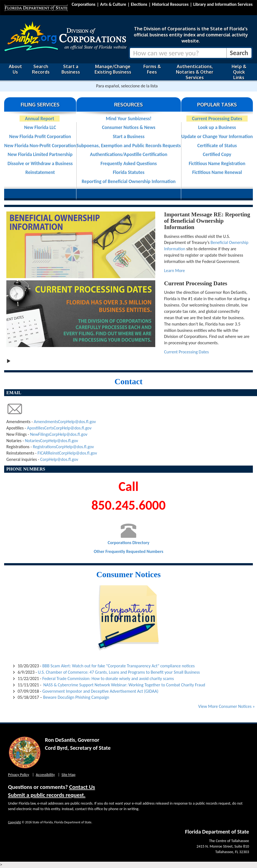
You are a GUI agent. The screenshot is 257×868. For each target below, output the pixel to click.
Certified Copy (217, 154)
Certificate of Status (217, 146)
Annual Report (40, 119)
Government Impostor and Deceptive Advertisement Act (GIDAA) (100, 691)
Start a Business (71, 69)
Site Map (68, 775)
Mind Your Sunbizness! (129, 119)
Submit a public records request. (47, 795)
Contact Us (82, 787)
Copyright (14, 822)
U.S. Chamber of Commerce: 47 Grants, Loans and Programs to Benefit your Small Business (119, 672)
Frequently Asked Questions (128, 163)
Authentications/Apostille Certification (128, 154)
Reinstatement (40, 172)
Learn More (174, 271)
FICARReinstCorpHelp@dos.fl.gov (67, 453)
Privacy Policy (19, 775)
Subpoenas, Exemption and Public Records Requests (128, 146)
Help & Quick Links (239, 72)
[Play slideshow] (9, 361)
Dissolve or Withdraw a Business (40, 163)
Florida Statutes (129, 172)
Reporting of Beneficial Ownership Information (129, 181)
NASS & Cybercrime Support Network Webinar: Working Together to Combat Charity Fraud (124, 685)
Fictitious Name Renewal (217, 172)
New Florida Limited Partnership (40, 154)
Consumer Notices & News (129, 127)
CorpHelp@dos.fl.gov (59, 459)
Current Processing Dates (217, 119)
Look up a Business (217, 127)
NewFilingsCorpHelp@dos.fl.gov (59, 434)
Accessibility (45, 775)
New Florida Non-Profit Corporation (40, 146)
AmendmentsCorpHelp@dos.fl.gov (65, 422)
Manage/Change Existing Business (113, 69)
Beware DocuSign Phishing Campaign (76, 697)
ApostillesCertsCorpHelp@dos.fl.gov (59, 428)
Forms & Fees (152, 69)
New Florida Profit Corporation (40, 136)
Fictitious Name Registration (217, 163)
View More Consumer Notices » (227, 706)
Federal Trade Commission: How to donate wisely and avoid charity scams (108, 678)
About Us (15, 69)
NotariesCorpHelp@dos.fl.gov (51, 441)
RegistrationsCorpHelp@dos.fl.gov (63, 447)
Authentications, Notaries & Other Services (195, 72)
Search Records (41, 69)
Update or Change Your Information (217, 136)
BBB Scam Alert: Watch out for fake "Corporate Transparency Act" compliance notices (118, 666)
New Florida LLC (40, 127)
